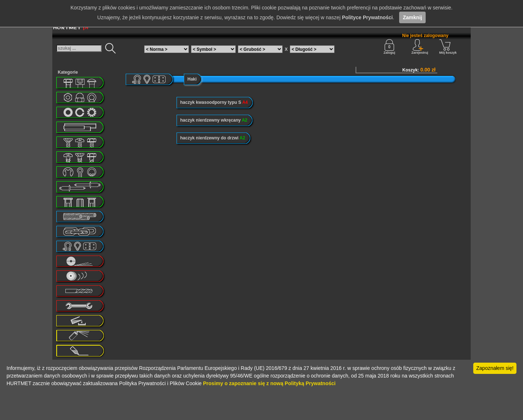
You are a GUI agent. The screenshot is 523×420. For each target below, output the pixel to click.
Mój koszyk (448, 47)
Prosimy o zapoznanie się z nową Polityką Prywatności (269, 383)
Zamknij (412, 17)
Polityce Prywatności (367, 17)
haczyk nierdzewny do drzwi (213, 138)
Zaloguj (389, 47)
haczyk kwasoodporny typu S (214, 102)
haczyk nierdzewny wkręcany (214, 120)
